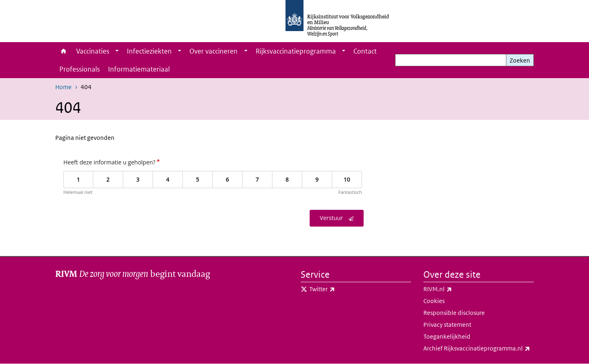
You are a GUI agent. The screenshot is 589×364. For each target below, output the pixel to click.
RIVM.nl (456, 289)
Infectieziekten (149, 51)
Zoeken (520, 60)
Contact (365, 51)
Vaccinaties (93, 51)
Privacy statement (447, 325)
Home (64, 51)
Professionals (80, 69)
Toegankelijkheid (447, 336)
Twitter (340, 289)
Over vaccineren (214, 51)
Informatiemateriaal (139, 69)
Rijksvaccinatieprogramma (296, 51)
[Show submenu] (117, 51)
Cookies (434, 301)
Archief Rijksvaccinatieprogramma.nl (479, 348)
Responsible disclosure (454, 313)
